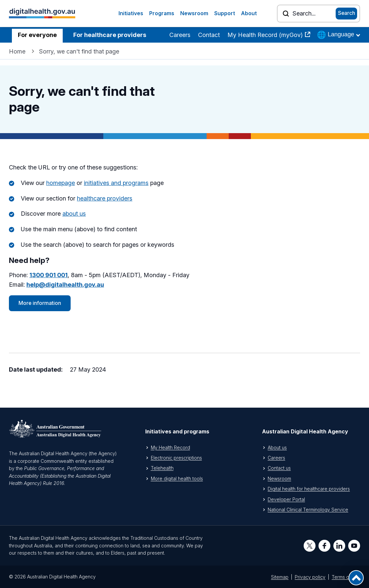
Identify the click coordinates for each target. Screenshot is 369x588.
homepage (61, 183)
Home (17, 51)
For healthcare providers (110, 35)
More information (40, 303)
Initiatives (131, 13)
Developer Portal (286, 499)
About (249, 13)
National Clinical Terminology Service (308, 510)
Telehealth (162, 468)
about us (74, 214)
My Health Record (170, 447)
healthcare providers (105, 198)
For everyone (37, 35)
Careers (180, 35)
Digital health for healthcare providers (309, 489)
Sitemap (280, 577)
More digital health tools (177, 478)
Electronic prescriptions (176, 458)
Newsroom (194, 13)
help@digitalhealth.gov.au (65, 285)
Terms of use (346, 577)
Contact (209, 35)
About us (277, 447)
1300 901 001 (49, 275)
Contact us (279, 468)
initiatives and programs (116, 183)
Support (225, 13)
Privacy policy (310, 577)
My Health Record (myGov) (266, 35)
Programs (162, 13)
